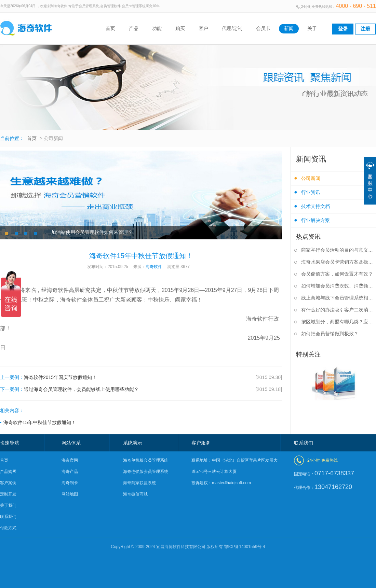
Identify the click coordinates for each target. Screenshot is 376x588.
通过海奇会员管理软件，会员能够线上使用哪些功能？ (141, 389)
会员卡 (263, 28)
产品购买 (8, 472)
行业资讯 (311, 192)
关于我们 (8, 505)
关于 (312, 28)
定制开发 (8, 494)
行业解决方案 (315, 220)
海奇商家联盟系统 (139, 483)
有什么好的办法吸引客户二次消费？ (339, 310)
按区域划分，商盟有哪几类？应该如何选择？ (339, 322)
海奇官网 (70, 460)
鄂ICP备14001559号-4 (244, 547)
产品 (134, 28)
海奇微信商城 (135, 494)
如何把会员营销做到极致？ (330, 334)
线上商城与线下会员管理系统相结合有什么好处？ (339, 298)
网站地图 (70, 494)
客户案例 (8, 483)
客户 (203, 28)
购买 (180, 28)
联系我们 (8, 517)
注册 (365, 29)
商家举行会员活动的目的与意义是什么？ (339, 250)
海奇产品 (70, 472)
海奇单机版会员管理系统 (146, 460)
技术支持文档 (315, 206)
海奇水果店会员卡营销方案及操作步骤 (339, 262)
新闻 (289, 28)
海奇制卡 (70, 483)
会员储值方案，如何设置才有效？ (337, 274)
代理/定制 (232, 28)
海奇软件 (257, 319)
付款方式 (8, 528)
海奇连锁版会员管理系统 (146, 472)
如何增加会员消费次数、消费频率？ (339, 286)
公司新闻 (311, 178)
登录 (343, 29)
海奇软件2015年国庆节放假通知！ (141, 377)
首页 (110, 28)
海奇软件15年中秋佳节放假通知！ (40, 422)
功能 (157, 28)
